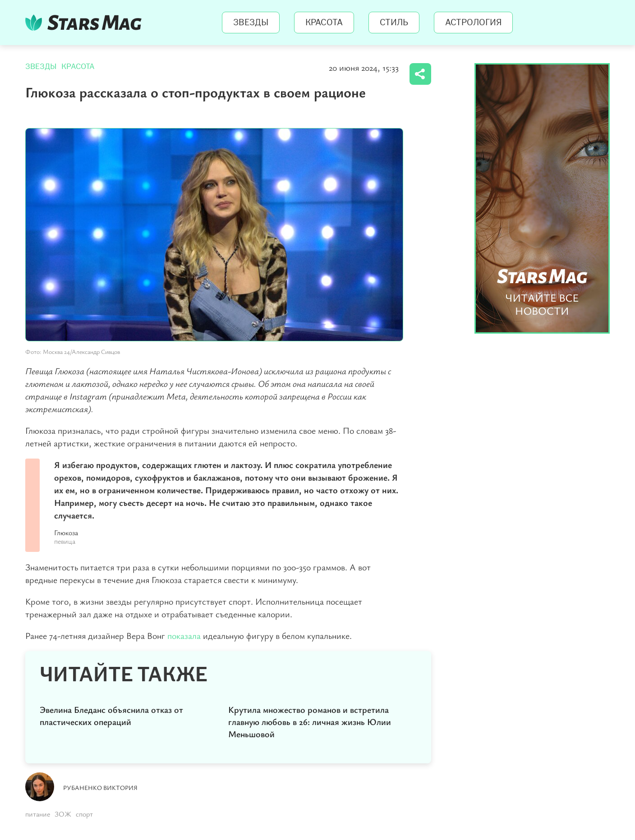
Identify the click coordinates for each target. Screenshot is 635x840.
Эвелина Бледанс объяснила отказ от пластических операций (111, 716)
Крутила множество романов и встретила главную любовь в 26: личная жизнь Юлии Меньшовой (310, 722)
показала (184, 636)
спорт (84, 814)
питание (38, 814)
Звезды (251, 23)
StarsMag (86, 23)
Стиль (394, 23)
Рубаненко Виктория (100, 787)
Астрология (473, 23)
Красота (324, 23)
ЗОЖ (63, 814)
